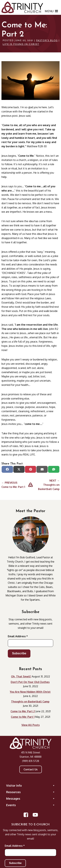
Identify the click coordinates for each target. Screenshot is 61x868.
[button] (49, 11)
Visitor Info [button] (31, 785)
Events (31, 805)
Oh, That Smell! (21, 676)
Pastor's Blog (47, 41)
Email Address (18, 636)
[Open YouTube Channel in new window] (35, 815)
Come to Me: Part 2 (23, 711)
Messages (31, 799)
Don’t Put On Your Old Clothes (30, 682)
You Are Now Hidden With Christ (30, 692)
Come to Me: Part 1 (23, 717)
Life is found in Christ (21, 44)
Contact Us (31, 769)
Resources (31, 792)
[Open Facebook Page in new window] (26, 815)
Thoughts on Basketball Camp (30, 702)
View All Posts (31, 725)
